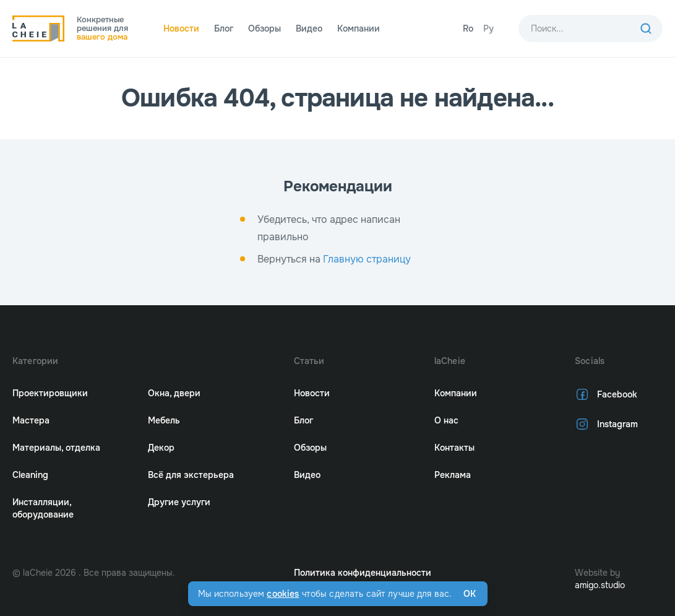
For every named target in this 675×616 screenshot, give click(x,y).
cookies (283, 594)
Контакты (454, 448)
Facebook (606, 394)
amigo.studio (600, 585)
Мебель (164, 420)
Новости (181, 28)
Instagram (606, 424)
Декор (161, 448)
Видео (309, 28)
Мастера (31, 420)
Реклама (453, 475)
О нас (446, 420)
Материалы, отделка (56, 448)
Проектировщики (50, 393)
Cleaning (30, 475)
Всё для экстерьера (191, 475)
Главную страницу (367, 259)
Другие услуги (179, 502)
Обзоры (264, 28)
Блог (224, 28)
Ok (470, 594)
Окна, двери (174, 393)
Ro (468, 28)
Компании (359, 28)
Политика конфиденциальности (363, 573)
